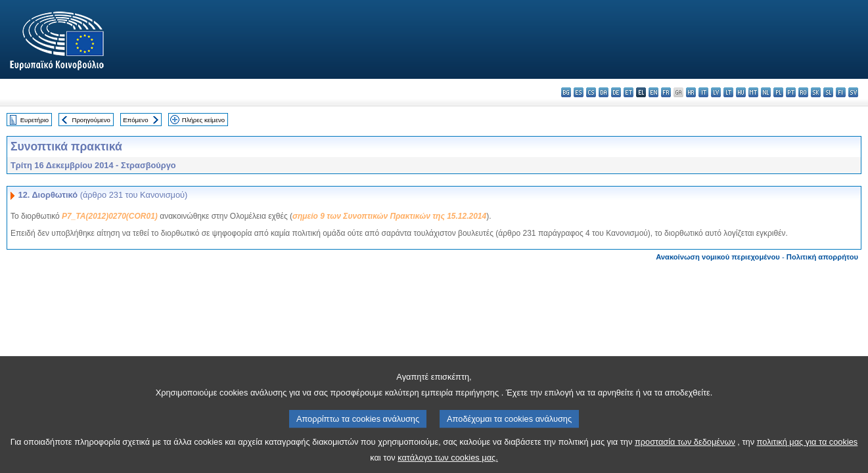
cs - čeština (591, 92)
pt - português (791, 92)
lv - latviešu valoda (716, 92)
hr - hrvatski (691, 92)
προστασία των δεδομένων (685, 451)
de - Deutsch (616, 92)
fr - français (666, 92)
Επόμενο (135, 120)
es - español (579, 92)
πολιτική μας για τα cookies (808, 451)
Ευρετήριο (34, 120)
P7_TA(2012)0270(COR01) (110, 216)
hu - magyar (741, 92)
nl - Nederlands (766, 92)
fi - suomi (841, 92)
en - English (653, 92)
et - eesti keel (628, 92)
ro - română (803, 92)
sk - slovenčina (816, 92)
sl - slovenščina (828, 92)
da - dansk (604, 92)
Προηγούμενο (91, 120)
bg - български (566, 92)
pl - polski (778, 92)
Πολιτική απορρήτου (822, 257)
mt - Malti (753, 92)
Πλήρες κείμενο (203, 120)
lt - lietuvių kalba (728, 92)
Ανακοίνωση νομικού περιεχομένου (718, 257)
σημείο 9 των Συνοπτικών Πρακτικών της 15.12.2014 (389, 216)
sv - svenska (853, 92)
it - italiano (703, 92)
